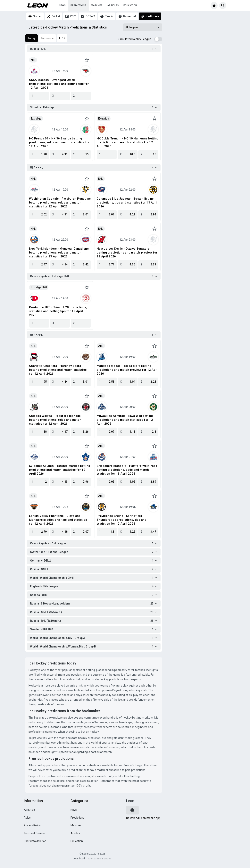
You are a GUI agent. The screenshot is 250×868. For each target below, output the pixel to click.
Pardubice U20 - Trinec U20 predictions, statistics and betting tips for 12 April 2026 (58, 311)
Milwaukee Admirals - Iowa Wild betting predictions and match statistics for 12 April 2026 (125, 420)
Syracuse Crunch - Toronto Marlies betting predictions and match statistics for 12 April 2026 (60, 470)
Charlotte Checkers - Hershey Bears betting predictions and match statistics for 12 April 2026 (58, 370)
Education (130, 5)
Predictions (78, 5)
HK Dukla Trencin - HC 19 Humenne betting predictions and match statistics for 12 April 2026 (128, 142)
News (62, 5)
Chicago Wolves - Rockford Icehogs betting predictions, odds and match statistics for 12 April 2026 (55, 420)
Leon (130, 801)
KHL (33, 60)
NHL (33, 179)
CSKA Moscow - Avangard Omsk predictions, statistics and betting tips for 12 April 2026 (59, 84)
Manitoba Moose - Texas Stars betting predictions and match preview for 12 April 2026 (128, 370)
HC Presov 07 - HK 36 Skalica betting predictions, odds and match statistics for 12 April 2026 (59, 142)
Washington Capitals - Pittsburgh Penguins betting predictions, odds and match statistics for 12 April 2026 (60, 203)
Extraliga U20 (39, 287)
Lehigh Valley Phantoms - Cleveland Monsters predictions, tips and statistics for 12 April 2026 (58, 520)
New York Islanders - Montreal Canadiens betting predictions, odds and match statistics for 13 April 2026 (59, 253)
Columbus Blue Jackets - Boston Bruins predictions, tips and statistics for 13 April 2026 (127, 203)
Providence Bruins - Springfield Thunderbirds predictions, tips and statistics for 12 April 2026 (122, 520)
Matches (97, 5)
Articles (113, 5)
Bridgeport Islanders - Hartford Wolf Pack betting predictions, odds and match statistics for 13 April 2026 (127, 470)
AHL (33, 346)
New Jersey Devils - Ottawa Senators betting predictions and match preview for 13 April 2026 (127, 253)
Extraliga (36, 119)
